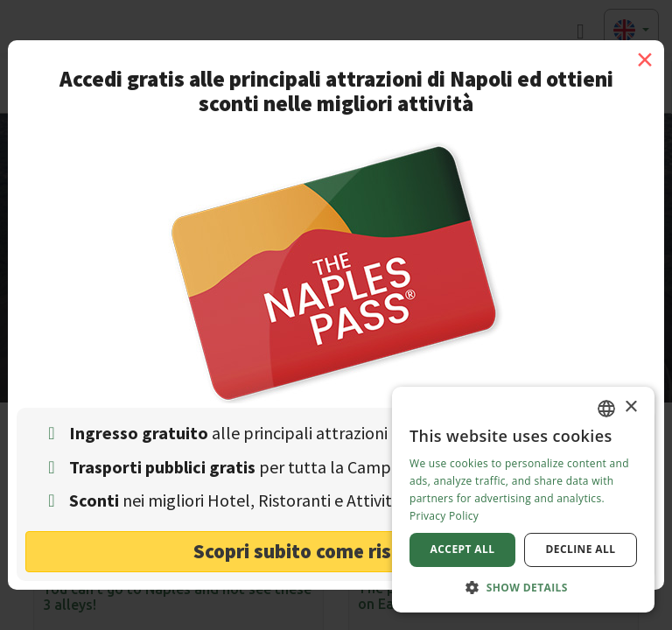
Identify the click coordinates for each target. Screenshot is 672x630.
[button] (523, 587)
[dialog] (523, 500)
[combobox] (606, 409)
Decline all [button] (581, 549)
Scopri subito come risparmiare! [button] (336, 551)
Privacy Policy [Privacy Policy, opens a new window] (444, 516)
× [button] (630, 407)
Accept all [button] (463, 549)
